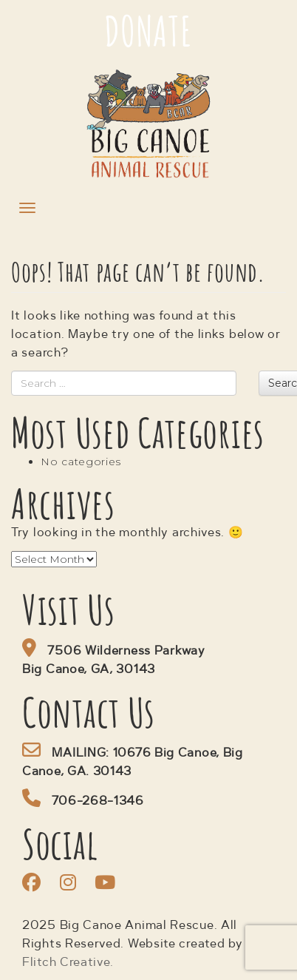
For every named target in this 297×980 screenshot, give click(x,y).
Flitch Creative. (68, 963)
